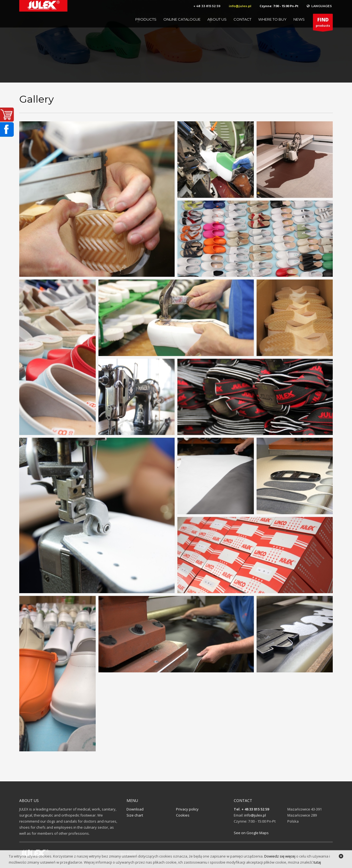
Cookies (183, 815)
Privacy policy (187, 809)
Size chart (135, 815)
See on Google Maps (251, 833)
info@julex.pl (240, 6)
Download (135, 809)
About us (217, 19)
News (299, 19)
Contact (242, 19)
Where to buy (272, 19)
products (323, 23)
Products (146, 19)
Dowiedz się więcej (280, 856)
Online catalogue (182, 19)
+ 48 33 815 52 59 (207, 6)
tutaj (317, 862)
